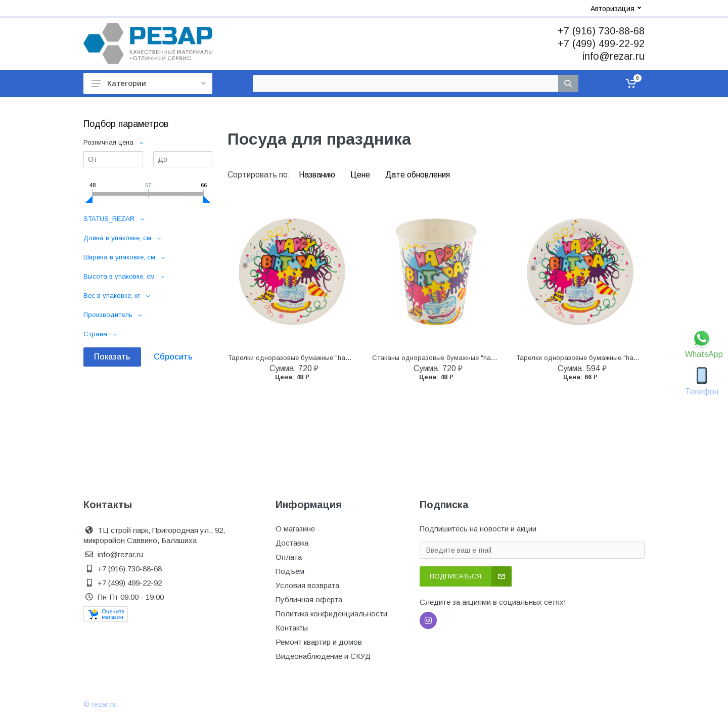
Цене (361, 175)
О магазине (295, 529)
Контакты (292, 628)
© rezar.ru (100, 704)
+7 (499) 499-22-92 (601, 43)
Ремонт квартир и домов (319, 642)
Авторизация (616, 9)
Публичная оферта (309, 599)
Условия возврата (307, 585)
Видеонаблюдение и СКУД (323, 656)
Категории (149, 83)
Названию (318, 175)
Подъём (290, 571)
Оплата (289, 557)
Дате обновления (418, 175)
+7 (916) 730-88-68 (601, 31)
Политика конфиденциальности (331, 614)
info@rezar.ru (613, 56)
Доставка (292, 543)
